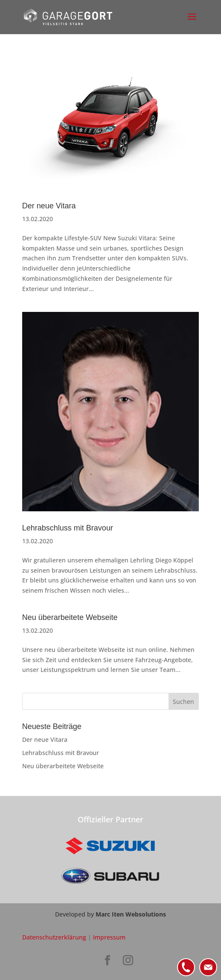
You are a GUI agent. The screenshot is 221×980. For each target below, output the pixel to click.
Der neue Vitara (49, 206)
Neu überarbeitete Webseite (70, 617)
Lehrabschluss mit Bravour (68, 528)
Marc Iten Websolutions (131, 914)
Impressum (109, 937)
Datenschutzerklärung (54, 937)
